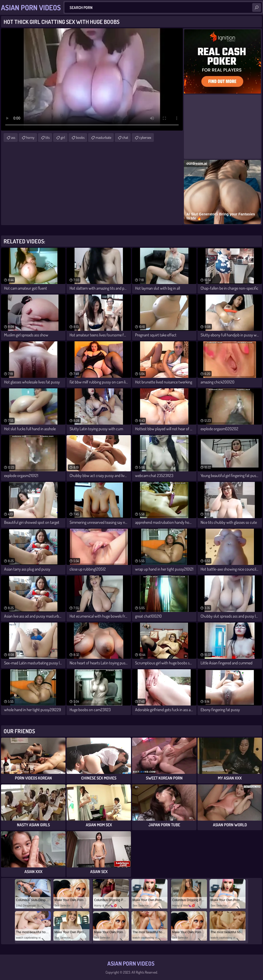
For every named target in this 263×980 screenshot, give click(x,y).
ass (13, 137)
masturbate (103, 137)
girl (63, 137)
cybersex (145, 137)
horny (30, 137)
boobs (80, 137)
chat (125, 137)
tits (48, 137)
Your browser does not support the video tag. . (92, 79)
